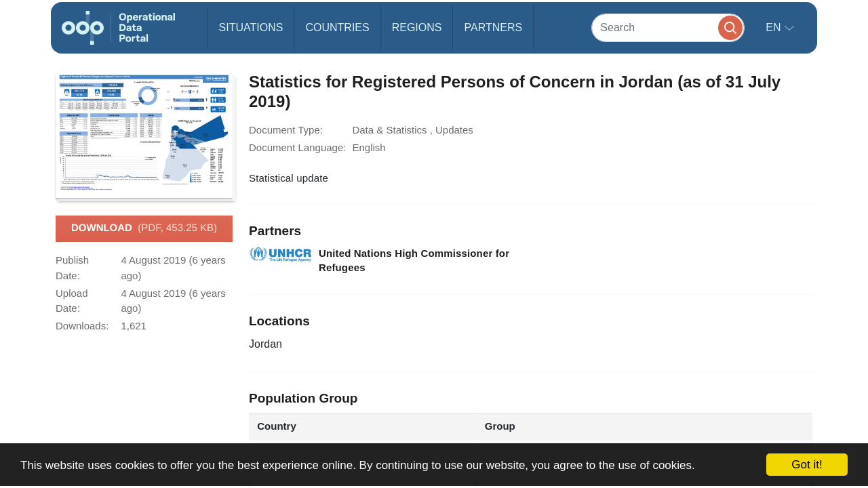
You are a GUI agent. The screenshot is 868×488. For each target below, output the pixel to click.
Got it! (807, 465)
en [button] (775, 27)
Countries (337, 27)
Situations (251, 27)
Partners (493, 27)
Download (144, 228)
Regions (417, 27)
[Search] (668, 27)
